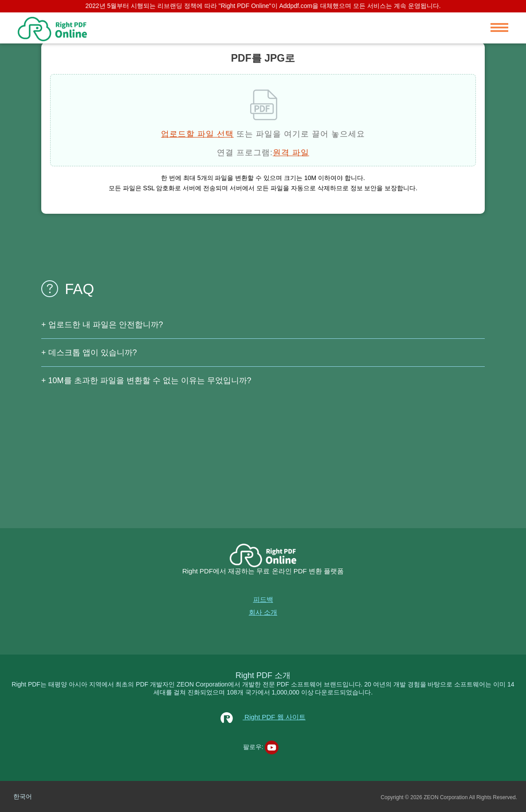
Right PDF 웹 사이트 (263, 717)
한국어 (23, 796)
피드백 (263, 599)
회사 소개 (263, 612)
